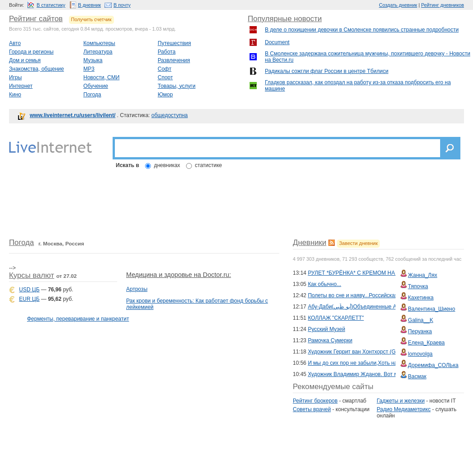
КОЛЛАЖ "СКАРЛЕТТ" (336, 318)
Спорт (165, 77)
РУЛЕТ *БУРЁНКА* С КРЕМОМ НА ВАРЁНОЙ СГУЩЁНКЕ (381, 273)
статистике (209, 165)
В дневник (89, 5)
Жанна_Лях (423, 275)
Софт (164, 69)
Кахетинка (421, 298)
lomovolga (421, 354)
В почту (122, 5)
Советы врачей (312, 409)
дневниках (167, 165)
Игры (15, 77)
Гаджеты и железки (400, 401)
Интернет (21, 86)
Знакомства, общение (36, 69)
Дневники (309, 243)
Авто (15, 43)
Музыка (93, 60)
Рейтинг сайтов (36, 19)
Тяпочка (418, 286)
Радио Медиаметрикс (404, 409)
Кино (15, 95)
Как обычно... (324, 284)
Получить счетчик (91, 19)
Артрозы (137, 289)
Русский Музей (326, 329)
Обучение (96, 86)
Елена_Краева (427, 343)
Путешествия (174, 43)
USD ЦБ (29, 290)
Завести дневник (359, 243)
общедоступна (170, 115)
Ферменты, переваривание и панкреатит (78, 319)
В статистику (51, 5)
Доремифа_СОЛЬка (433, 365)
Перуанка (420, 331)
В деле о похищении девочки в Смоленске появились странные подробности (362, 30)
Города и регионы (31, 52)
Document (277, 42)
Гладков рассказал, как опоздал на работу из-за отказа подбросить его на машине (358, 86)
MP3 (89, 69)
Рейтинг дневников (443, 5)
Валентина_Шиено (432, 309)
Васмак (417, 376)
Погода (92, 95)
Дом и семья (25, 60)
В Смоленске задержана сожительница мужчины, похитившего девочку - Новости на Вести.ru (368, 57)
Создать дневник (398, 5)
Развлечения (174, 60)
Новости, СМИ (101, 77)
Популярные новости (285, 19)
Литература (98, 52)
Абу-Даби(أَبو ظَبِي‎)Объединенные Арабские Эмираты (374, 307)
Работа (167, 52)
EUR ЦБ (29, 299)
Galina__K (421, 320)
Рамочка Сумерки (330, 340)
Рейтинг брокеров (315, 401)
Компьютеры (99, 43)
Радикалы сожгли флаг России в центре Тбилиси (327, 71)
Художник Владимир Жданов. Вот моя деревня (367, 374)
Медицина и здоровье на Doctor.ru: (179, 275)
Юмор (165, 95)
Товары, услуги (177, 86)
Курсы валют (32, 275)
